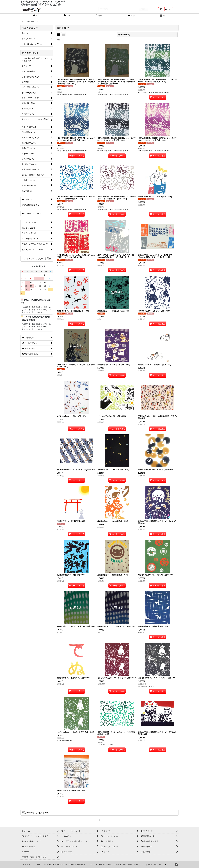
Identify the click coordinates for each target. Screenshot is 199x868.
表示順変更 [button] (124, 37)
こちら (164, 865)
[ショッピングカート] (161, 10)
